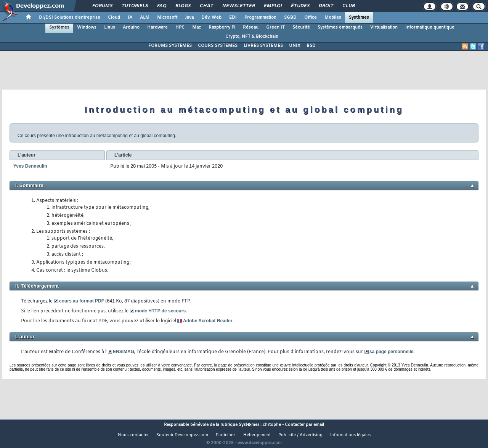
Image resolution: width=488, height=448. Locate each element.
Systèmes (359, 18)
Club (348, 6)
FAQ (161, 6)
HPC (180, 27)
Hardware (157, 27)
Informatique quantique (430, 27)
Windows (87, 27)
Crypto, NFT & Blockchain (252, 37)
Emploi (272, 6)
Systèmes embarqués (340, 27)
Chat (206, 6)
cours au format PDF (82, 301)
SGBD (290, 18)
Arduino (131, 27)
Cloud (114, 18)
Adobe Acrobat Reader (208, 321)
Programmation (260, 18)
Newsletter (238, 6)
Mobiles (333, 18)
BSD (311, 46)
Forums (102, 6)
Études (300, 6)
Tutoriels (134, 6)
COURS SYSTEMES (218, 46)
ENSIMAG (124, 352)
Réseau (251, 27)
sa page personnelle (391, 352)
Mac (197, 27)
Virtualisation (384, 27)
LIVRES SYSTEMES (263, 46)
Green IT (275, 27)
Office (311, 18)
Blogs (183, 6)
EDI (233, 18)
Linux (110, 27)
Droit (326, 6)
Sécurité (301, 27)
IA (130, 18)
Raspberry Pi (222, 27)
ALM (145, 18)
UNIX (295, 46)
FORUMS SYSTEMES (170, 46)
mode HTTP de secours (160, 311)
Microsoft (167, 18)
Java (189, 18)
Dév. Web (211, 18)
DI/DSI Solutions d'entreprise (70, 18)
